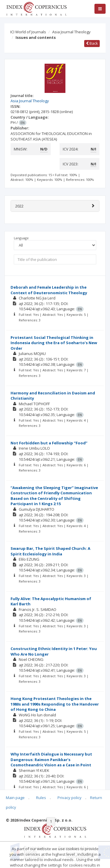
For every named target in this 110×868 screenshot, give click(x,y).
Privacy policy (70, 798)
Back (92, 43)
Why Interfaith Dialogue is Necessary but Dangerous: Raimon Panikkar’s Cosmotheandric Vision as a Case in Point (51, 759)
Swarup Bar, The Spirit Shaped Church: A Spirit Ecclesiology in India (50, 551)
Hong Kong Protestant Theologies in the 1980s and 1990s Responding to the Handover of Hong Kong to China (55, 704)
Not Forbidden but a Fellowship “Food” (49, 443)
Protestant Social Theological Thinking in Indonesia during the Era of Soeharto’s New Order (54, 343)
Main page (15, 798)
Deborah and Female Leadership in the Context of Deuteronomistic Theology (49, 290)
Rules (41, 798)
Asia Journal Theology (71, 32)
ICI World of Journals (28, 32)
